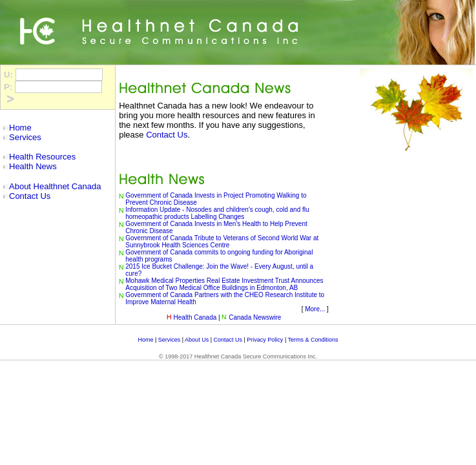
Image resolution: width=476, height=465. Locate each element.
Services (25, 137)
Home (20, 128)
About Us (197, 340)
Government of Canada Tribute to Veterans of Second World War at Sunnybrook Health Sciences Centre (222, 242)
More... (315, 309)
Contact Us (30, 196)
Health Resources (42, 157)
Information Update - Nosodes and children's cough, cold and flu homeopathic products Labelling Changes (217, 213)
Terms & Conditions (313, 340)
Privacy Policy (265, 340)
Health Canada (195, 317)
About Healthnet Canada (55, 186)
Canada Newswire (255, 317)
